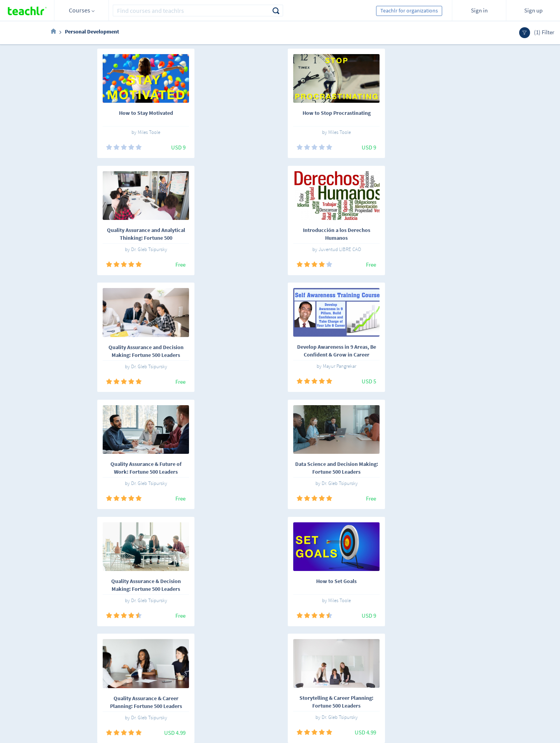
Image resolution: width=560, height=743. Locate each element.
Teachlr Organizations (288, 664)
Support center (212, 685)
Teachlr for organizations (409, 11)
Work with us (210, 664)
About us (205, 653)
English (122, 654)
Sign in (479, 10)
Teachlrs (161, 664)
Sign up (533, 10)
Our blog (205, 696)
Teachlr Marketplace (286, 653)
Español (93, 654)
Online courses (168, 653)
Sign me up (490, 657)
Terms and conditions (220, 674)
